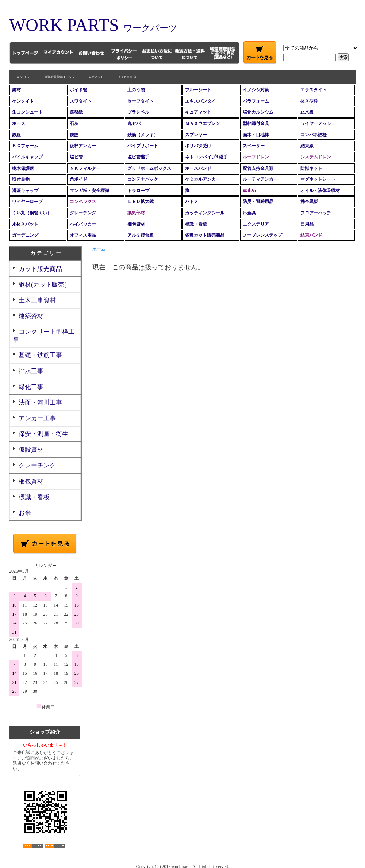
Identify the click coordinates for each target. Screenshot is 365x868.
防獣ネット (311, 168)
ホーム (99, 249)
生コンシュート (27, 112)
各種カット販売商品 (205, 235)
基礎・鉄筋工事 (40, 355)
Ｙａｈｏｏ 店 (127, 77)
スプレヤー (196, 135)
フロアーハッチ (316, 213)
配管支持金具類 (258, 168)
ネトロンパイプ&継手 (206, 157)
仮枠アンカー (83, 146)
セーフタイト (141, 101)
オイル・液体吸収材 (320, 191)
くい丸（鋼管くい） (32, 213)
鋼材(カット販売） (45, 285)
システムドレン (316, 157)
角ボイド (78, 179)
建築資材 (31, 316)
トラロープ (138, 191)
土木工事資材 (37, 300)
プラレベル (138, 112)
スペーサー (254, 146)
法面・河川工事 (40, 403)
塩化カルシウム (258, 112)
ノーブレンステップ (262, 235)
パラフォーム (256, 101)
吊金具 (249, 213)
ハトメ (192, 202)
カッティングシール (205, 213)
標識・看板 (196, 224)
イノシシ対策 (256, 90)
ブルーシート (198, 90)
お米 (25, 513)
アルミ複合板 (141, 235)
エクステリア (256, 224)
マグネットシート (318, 179)
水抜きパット (25, 224)
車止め (249, 191)
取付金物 (21, 179)
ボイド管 (78, 90)
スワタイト (81, 101)
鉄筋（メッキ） (143, 135)
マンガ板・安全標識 (89, 191)
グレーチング (83, 213)
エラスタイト (314, 90)
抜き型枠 (309, 101)
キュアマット (198, 112)
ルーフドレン (256, 157)
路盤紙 (76, 112)
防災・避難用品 (258, 202)
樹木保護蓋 (23, 168)
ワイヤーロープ (27, 202)
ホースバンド (198, 168)
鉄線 (16, 135)
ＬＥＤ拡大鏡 (141, 202)
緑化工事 (31, 387)
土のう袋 (136, 90)
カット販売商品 (40, 269)
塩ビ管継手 (138, 157)
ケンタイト (23, 101)
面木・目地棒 (256, 135)
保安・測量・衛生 (43, 434)
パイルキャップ (27, 157)
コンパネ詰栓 (314, 135)
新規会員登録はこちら (59, 77)
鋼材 (16, 90)
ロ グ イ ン (23, 77)
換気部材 (136, 213)
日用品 (307, 224)
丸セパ (134, 123)
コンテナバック (143, 179)
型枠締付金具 (256, 123)
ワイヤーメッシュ (318, 123)
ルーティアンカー (260, 179)
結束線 (307, 146)
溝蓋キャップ (25, 191)
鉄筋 (74, 135)
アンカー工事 (37, 418)
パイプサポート (143, 146)
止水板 (307, 112)
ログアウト (96, 77)
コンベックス (83, 202)
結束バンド (311, 235)
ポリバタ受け (198, 146)
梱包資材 (136, 224)
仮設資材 (31, 450)
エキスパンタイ (200, 101)
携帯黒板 (309, 202)
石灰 (74, 123)
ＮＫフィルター (85, 168)
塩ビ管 (76, 157)
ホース (19, 123)
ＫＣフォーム (25, 146)
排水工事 (31, 371)
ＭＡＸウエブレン (203, 123)
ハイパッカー (83, 224)
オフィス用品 (83, 235)
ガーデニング (25, 235)
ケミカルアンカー (203, 179)
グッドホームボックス (149, 168)
